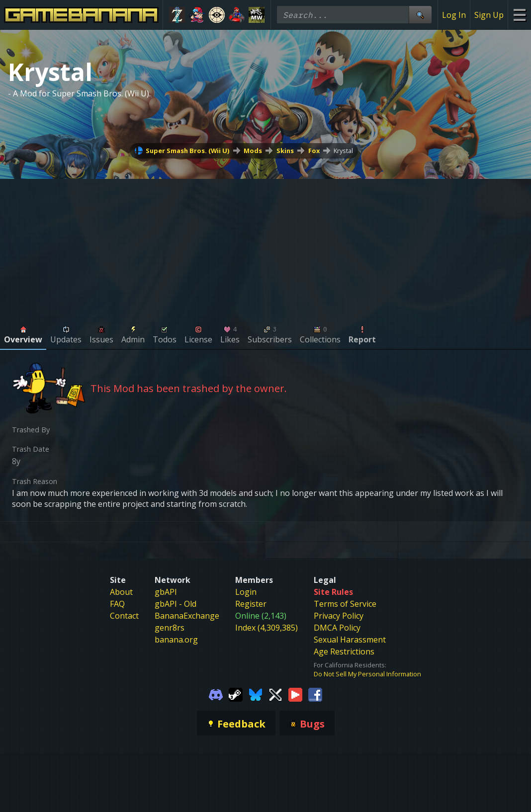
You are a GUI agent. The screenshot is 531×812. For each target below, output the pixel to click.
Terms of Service (345, 604)
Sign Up (489, 15)
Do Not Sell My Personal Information (367, 674)
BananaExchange (187, 616)
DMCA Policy (337, 628)
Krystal (343, 151)
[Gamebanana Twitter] (275, 694)
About (121, 592)
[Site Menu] (519, 15)
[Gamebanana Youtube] (295, 694)
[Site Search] (420, 15)
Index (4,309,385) (266, 628)
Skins (285, 151)
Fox (314, 151)
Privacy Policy (339, 616)
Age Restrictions (344, 651)
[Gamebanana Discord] (216, 694)
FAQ (117, 604)
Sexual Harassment (350, 640)
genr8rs (170, 628)
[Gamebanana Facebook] (315, 694)
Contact (124, 616)
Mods (253, 151)
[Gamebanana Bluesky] (256, 694)
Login (246, 592)
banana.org (176, 640)
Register (251, 604)
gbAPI (166, 592)
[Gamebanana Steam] (236, 694)
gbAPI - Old (176, 604)
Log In (454, 15)
